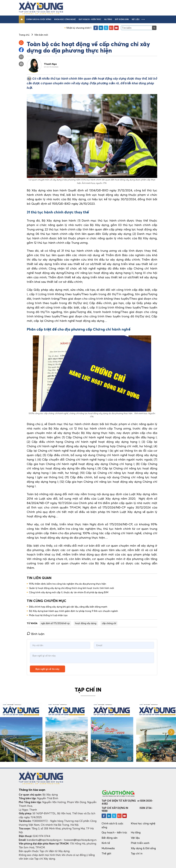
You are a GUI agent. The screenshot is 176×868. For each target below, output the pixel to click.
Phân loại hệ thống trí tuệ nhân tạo (48, 615)
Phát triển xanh (140, 843)
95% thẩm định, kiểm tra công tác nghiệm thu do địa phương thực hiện (68, 584)
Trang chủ (24, 35)
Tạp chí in (137, 853)
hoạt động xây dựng (86, 623)
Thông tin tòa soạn (32, 790)
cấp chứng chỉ (109, 623)
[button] (143, 19)
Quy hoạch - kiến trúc (90, 19)
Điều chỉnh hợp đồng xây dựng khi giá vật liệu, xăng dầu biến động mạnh (68, 607)
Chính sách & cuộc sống (39, 19)
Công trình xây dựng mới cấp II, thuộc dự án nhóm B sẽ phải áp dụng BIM (69, 592)
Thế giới (106, 853)
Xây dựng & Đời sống (143, 848)
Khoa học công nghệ (65, 19)
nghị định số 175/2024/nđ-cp (55, 623)
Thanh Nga (50, 64)
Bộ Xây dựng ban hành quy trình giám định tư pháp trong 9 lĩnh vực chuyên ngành (73, 611)
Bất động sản (122, 19)
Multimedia (108, 848)
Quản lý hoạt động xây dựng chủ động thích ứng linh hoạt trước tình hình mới (71, 588)
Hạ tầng (108, 19)
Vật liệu (136, 19)
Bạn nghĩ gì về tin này (47, 669)
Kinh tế (106, 843)
